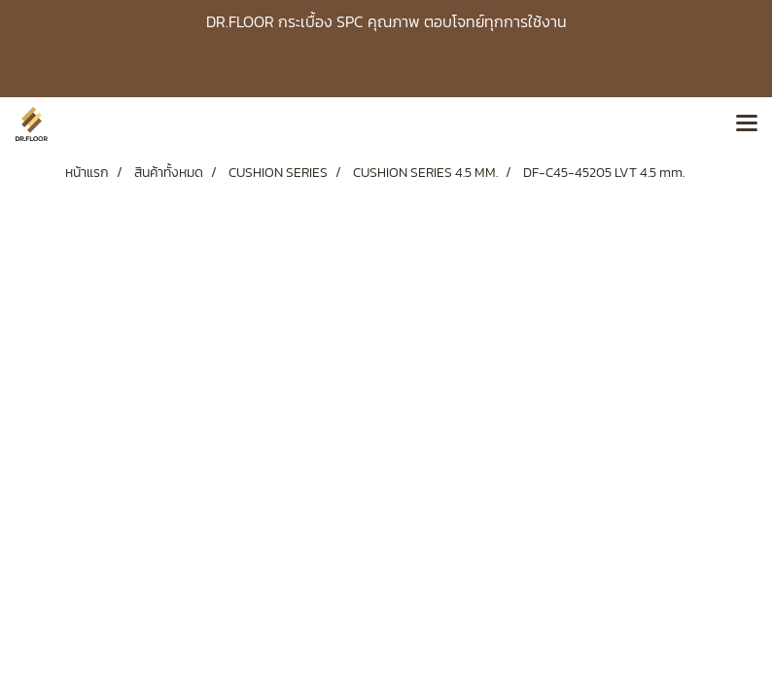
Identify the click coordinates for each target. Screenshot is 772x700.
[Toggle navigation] (747, 124)
